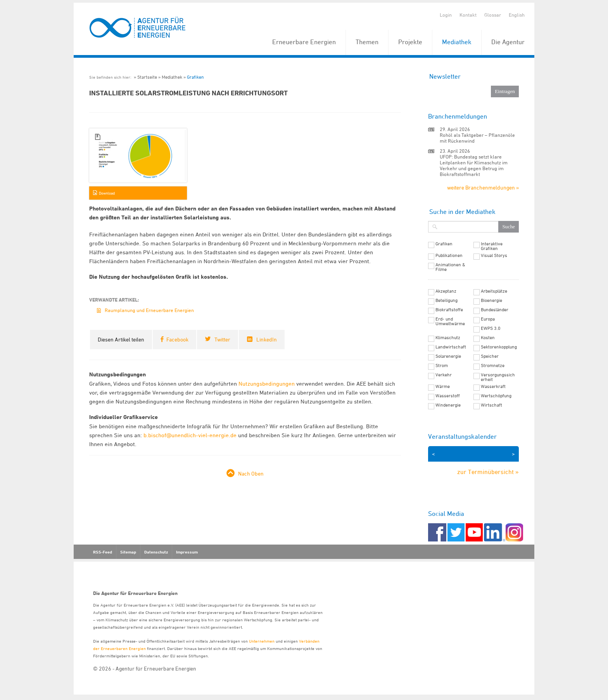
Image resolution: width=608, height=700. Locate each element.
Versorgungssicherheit (498, 377)
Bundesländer (495, 310)
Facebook (177, 339)
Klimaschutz (448, 338)
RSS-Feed (103, 552)
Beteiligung (446, 300)
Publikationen (449, 255)
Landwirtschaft (451, 347)
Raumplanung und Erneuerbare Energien (149, 310)
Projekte (410, 42)
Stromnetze (493, 366)
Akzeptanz (446, 291)
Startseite (147, 77)
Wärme (443, 386)
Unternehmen (262, 641)
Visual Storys (494, 255)
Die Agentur (508, 42)
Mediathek (457, 42)
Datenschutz (156, 552)
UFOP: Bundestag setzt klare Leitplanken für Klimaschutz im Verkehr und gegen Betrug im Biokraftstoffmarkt (474, 165)
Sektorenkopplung (499, 347)
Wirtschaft (491, 405)
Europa (488, 319)
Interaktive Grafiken (492, 246)
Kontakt (468, 15)
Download (107, 193)
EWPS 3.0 (491, 328)
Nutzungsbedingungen (267, 384)
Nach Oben (251, 473)
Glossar (493, 15)
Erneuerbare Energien (304, 42)
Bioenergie (491, 300)
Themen (367, 42)
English (517, 15)
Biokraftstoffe (449, 310)
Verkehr (444, 375)
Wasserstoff (448, 396)
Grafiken (195, 77)
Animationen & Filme (450, 267)
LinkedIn (267, 339)
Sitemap (128, 552)
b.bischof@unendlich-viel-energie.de (190, 435)
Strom (442, 366)
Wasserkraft (493, 386)
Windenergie (448, 405)
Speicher (490, 356)
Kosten (488, 338)
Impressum (187, 552)
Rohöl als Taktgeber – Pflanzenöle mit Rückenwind (477, 138)
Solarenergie (448, 356)
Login (446, 15)
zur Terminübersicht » (488, 472)
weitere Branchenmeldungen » (483, 187)
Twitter (222, 339)
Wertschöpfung (496, 396)
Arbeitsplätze (494, 291)
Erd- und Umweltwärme (450, 321)
